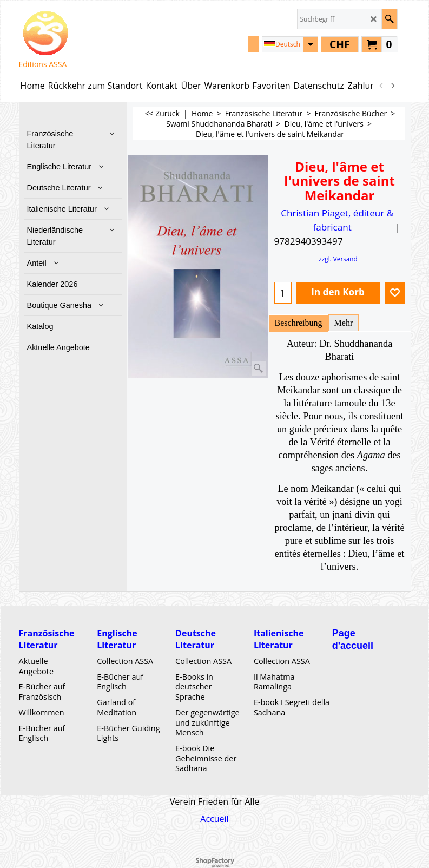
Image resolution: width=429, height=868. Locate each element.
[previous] (382, 86)
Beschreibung (299, 323)
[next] (393, 86)
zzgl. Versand (338, 259)
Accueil (214, 818)
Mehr (344, 323)
